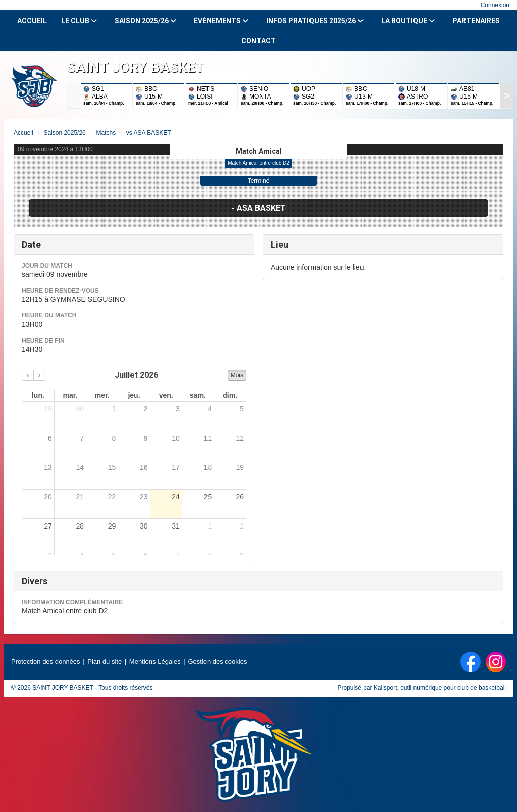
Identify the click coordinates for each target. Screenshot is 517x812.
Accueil (32, 21)
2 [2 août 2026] (242, 526)
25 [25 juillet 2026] (208, 497)
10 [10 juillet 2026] (176, 438)
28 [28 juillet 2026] (80, 526)
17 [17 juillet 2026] (176, 467)
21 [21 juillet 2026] (80, 497)
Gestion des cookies (217, 662)
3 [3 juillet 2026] (178, 409)
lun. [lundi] (38, 395)
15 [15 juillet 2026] (112, 467)
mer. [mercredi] (102, 395)
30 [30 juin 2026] (80, 409)
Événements (221, 21)
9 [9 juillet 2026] (146, 438)
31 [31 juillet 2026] (176, 526)
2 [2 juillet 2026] (146, 409)
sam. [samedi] (198, 395)
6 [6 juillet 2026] (50, 438)
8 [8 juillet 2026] (114, 438)
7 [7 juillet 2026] (82, 438)
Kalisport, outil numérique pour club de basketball (440, 688)
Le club (79, 21)
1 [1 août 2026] (210, 526)
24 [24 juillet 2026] (176, 497)
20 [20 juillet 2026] (48, 497)
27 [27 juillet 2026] (48, 526)
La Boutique (408, 21)
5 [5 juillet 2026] (242, 409)
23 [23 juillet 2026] (144, 497)
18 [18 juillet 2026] (208, 467)
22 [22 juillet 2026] (112, 497)
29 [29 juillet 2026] (112, 526)
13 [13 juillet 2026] (48, 467)
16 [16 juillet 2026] (144, 467)
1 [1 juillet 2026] (114, 409)
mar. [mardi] (70, 395)
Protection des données (46, 662)
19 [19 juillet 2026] (240, 467)
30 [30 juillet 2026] (144, 526)
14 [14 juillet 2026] (80, 467)
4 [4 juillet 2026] (210, 409)
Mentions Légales (155, 662)
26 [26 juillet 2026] (240, 497)
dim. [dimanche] (230, 395)
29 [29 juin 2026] (48, 409)
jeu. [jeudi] (134, 395)
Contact (258, 41)
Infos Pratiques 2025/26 (315, 21)
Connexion (495, 5)
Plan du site (105, 662)
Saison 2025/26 (145, 21)
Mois (237, 375)
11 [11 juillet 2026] (208, 438)
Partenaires (476, 21)
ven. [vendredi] (166, 395)
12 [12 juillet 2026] (240, 438)
